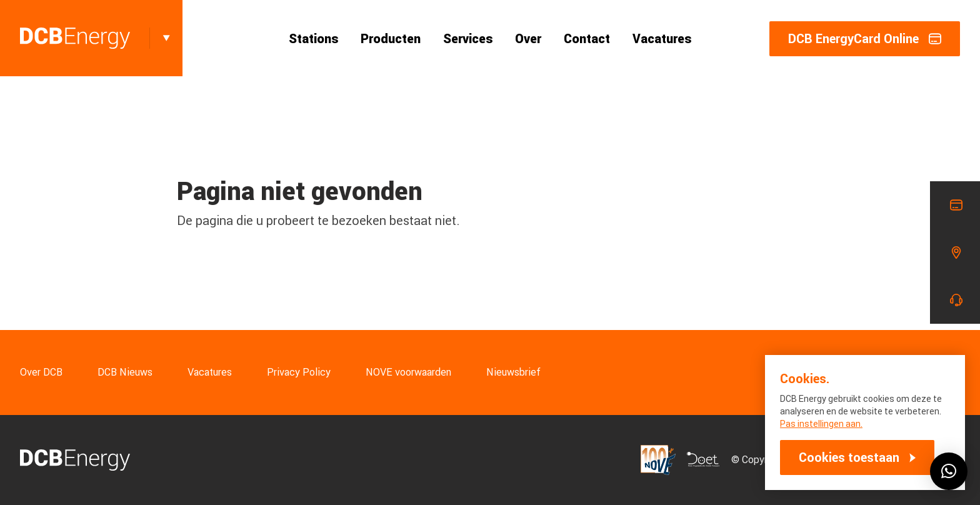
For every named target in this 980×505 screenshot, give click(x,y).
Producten (391, 39)
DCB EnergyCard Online (865, 39)
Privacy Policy (299, 372)
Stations (313, 39)
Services (468, 39)
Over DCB (41, 372)
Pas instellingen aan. (821, 424)
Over (528, 39)
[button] (949, 471)
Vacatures (662, 39)
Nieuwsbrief (513, 372)
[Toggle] (166, 38)
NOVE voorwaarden (408, 372)
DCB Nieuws (125, 372)
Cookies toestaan (849, 457)
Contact (587, 39)
